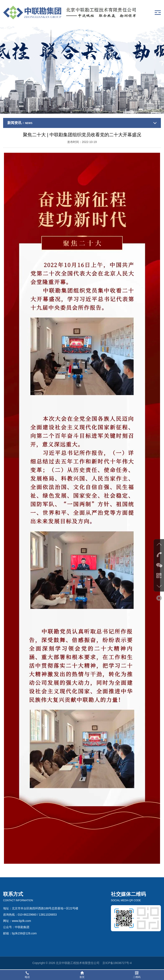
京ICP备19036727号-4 (117, 963)
